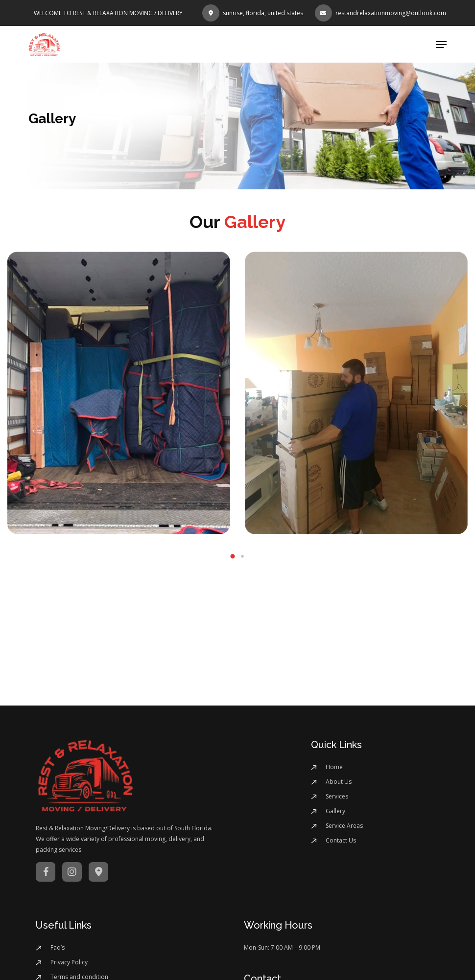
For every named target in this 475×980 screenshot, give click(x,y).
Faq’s (58, 947)
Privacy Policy (69, 962)
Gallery (335, 811)
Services (337, 796)
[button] (441, 45)
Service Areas (344, 826)
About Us (339, 782)
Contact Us (341, 840)
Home (334, 767)
